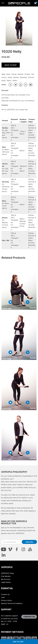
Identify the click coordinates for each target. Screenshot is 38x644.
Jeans (10, 77)
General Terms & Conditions (12, 603)
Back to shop (11, 65)
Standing (23, 77)
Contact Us (5, 594)
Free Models (6, 576)
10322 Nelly (7, 309)
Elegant (20, 74)
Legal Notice (6, 582)
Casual (14, 74)
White (15, 81)
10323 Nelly (7, 459)
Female (27, 74)
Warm (9, 81)
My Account (6, 579)
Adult (8, 74)
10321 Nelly (7, 359)
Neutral (16, 77)
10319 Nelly (7, 409)
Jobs (3, 597)
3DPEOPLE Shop (7, 573)
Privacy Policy (6, 600)
